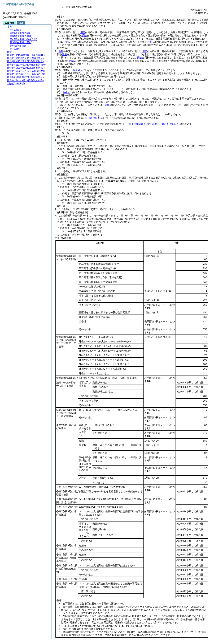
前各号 (66, 92)
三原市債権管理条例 (153, 124)
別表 (83, 32)
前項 (61, 51)
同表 (85, 35)
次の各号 (78, 70)
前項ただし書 (93, 118)
